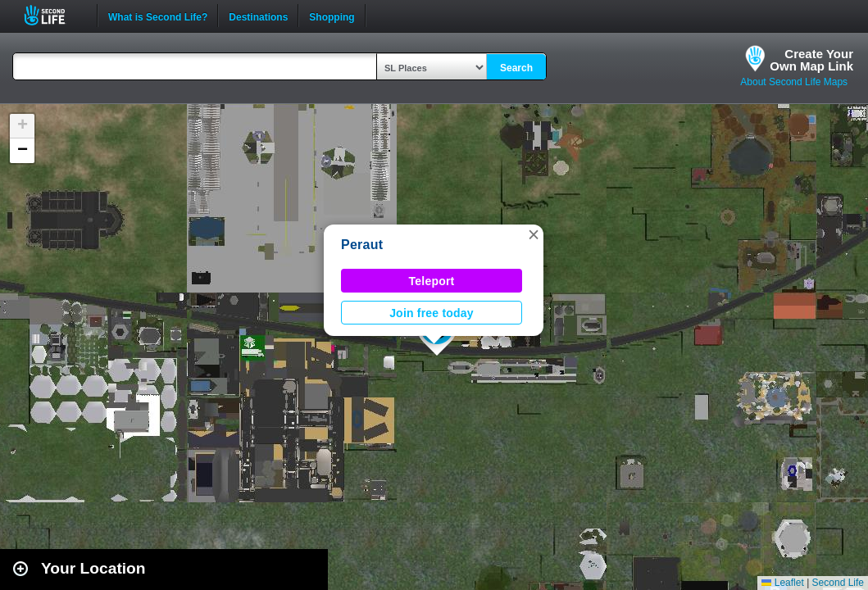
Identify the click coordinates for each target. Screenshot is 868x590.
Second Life (54, 15)
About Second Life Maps (794, 82)
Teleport (432, 281)
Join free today (432, 313)
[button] (534, 234)
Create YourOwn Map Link (811, 60)
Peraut (362, 245)
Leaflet (782, 583)
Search (516, 68)
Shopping (332, 16)
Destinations (258, 16)
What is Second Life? (158, 16)
